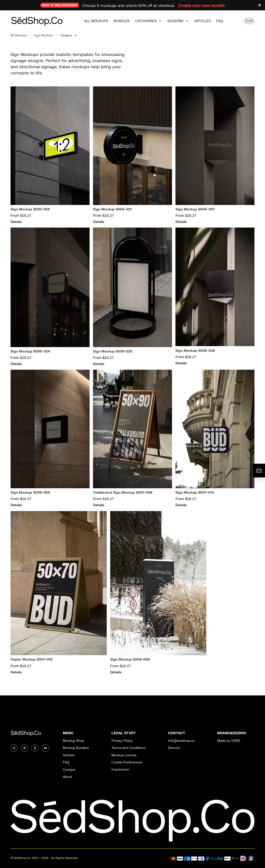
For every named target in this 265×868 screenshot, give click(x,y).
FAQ (219, 21)
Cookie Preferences (127, 762)
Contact (69, 770)
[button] (148, 21)
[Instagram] (14, 748)
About (67, 777)
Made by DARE (229, 741)
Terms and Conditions (128, 748)
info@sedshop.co (181, 741)
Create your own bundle (201, 5)
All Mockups (96, 21)
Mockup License (124, 755)
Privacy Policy (122, 741)
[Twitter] (25, 748)
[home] (37, 21)
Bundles (122, 21)
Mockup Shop (73, 741)
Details (16, 222)
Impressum (120, 769)
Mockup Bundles (76, 748)
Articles (203, 21)
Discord (174, 748)
